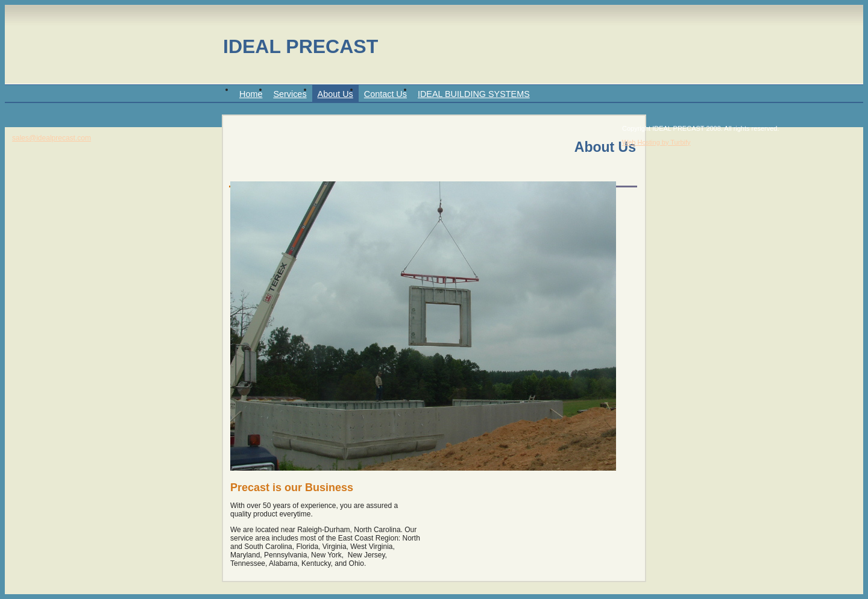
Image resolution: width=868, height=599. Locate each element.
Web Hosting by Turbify (656, 142)
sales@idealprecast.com (52, 138)
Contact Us (385, 94)
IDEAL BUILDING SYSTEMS (474, 94)
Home (251, 94)
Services (290, 94)
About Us (335, 94)
